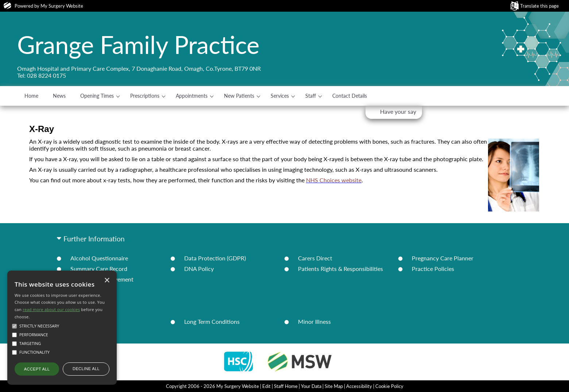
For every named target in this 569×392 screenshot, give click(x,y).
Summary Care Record (99, 269)
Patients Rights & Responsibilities (340, 269)
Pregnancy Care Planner (443, 258)
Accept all (37, 369)
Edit (266, 386)
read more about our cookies (51, 309)
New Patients (239, 96)
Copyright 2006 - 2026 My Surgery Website (212, 386)
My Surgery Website (62, 6)
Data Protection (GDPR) (215, 258)
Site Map (334, 386)
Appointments (192, 96)
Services (280, 96)
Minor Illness (314, 321)
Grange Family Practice (138, 44)
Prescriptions (145, 96)
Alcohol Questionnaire (99, 258)
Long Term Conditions (212, 321)
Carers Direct (315, 258)
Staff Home (286, 386)
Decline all (86, 369)
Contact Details (350, 96)
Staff (311, 96)
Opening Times (97, 96)
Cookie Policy (389, 386)
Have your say (398, 111)
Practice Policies (433, 269)
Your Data (311, 386)
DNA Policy (199, 269)
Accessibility (359, 386)
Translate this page (539, 6)
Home (31, 96)
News (59, 96)
